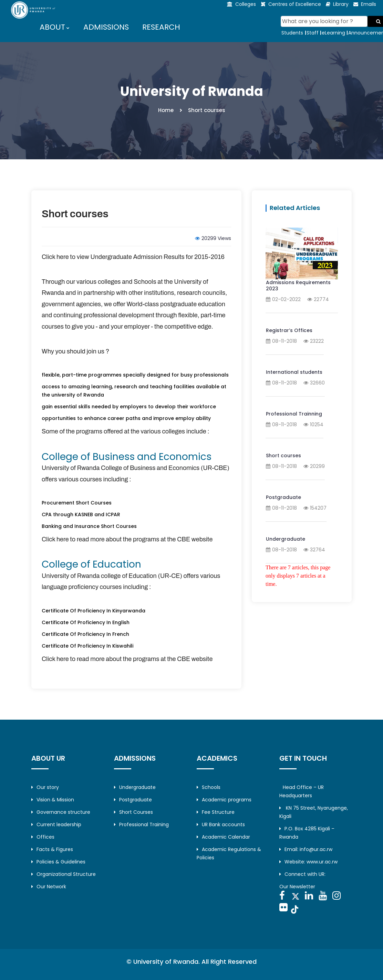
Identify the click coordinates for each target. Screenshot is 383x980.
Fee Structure (216, 812)
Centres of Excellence (295, 4)
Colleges (246, 4)
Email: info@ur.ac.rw (306, 849)
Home (166, 110)
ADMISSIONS (106, 27)
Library (341, 4)
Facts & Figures (52, 849)
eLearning (333, 33)
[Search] (324, 21)
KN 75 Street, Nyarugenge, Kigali (314, 812)
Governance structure (61, 812)
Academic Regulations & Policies (229, 853)
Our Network (49, 887)
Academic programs (224, 800)
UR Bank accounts (221, 824)
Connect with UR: (302, 874)
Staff (313, 33)
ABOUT (53, 27)
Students (292, 33)
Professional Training (141, 824)
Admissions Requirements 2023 (298, 286)
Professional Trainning (294, 414)
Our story (45, 787)
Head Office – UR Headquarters (302, 791)
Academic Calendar (223, 837)
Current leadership (56, 824)
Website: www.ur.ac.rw (308, 862)
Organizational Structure (64, 874)
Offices (43, 837)
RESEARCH (161, 27)
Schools (209, 787)
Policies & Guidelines (58, 862)
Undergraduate (286, 539)
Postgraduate (283, 497)
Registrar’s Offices (289, 330)
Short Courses (133, 812)
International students (294, 372)
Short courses (75, 214)
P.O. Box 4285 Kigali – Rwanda (307, 833)
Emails (369, 4)
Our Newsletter (297, 887)
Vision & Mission (53, 800)
